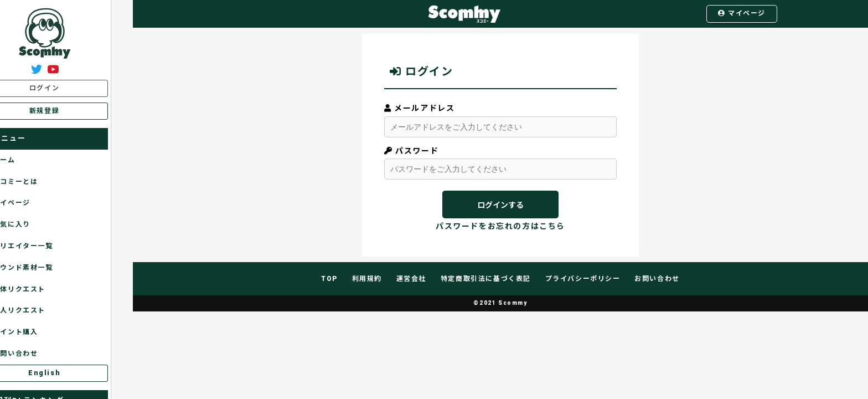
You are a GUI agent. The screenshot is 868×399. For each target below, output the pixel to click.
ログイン (66, 88)
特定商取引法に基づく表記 (486, 279)
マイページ (742, 13)
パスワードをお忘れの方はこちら (500, 226)
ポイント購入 (34, 332)
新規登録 (66, 111)
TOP (329, 279)
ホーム (23, 160)
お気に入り (30, 224)
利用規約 (367, 279)
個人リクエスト (38, 310)
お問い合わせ (34, 354)
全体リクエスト (38, 289)
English (66, 373)
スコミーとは (34, 182)
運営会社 (411, 279)
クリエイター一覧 (42, 246)
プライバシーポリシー (583, 279)
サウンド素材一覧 (42, 268)
